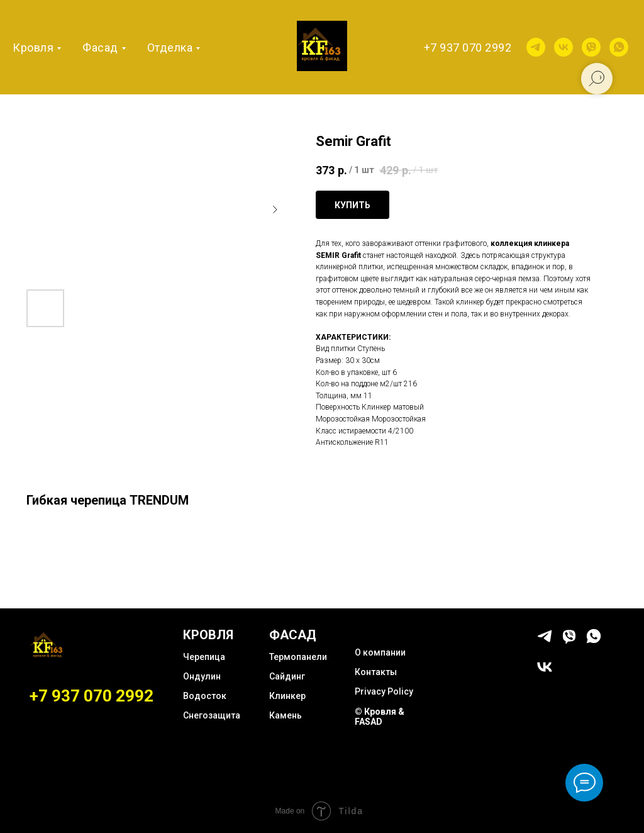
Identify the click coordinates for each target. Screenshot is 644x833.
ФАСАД (293, 635)
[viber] (591, 47)
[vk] (563, 47)
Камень (286, 715)
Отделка (170, 48)
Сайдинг (287, 676)
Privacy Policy (384, 691)
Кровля (33, 48)
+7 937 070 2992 (468, 48)
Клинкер (287, 696)
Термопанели (298, 657)
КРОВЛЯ (208, 635)
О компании (380, 652)
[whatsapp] (619, 47)
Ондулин (202, 676)
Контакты (376, 672)
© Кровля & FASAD (380, 717)
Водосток (205, 696)
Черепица (204, 657)
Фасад (100, 48)
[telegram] (536, 47)
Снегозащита (212, 715)
